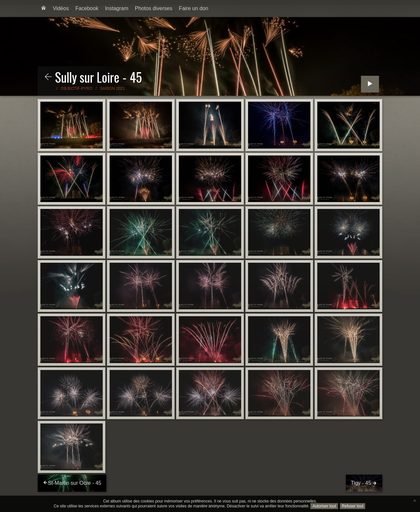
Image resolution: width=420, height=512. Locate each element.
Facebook (87, 8)
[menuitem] (44, 9)
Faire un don (194, 8)
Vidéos (61, 8)
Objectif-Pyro (76, 89)
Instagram (117, 8)
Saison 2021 (112, 89)
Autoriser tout (324, 506)
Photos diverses (154, 8)
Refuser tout (353, 506)
